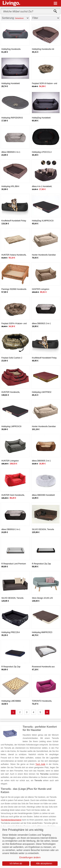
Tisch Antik (40, 764)
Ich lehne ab (16, 863)
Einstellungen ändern (30, 857)
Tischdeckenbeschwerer (11, 820)
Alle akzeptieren (44, 863)
